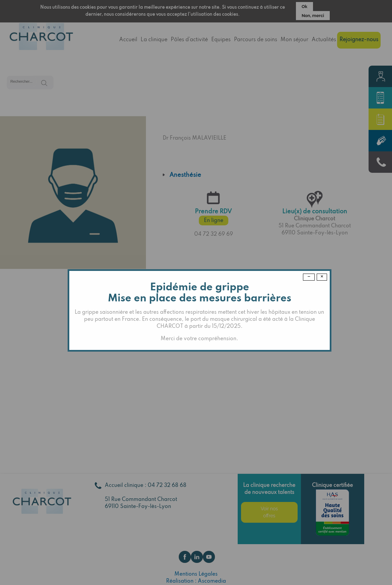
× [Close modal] (322, 277)
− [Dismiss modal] (309, 277)
